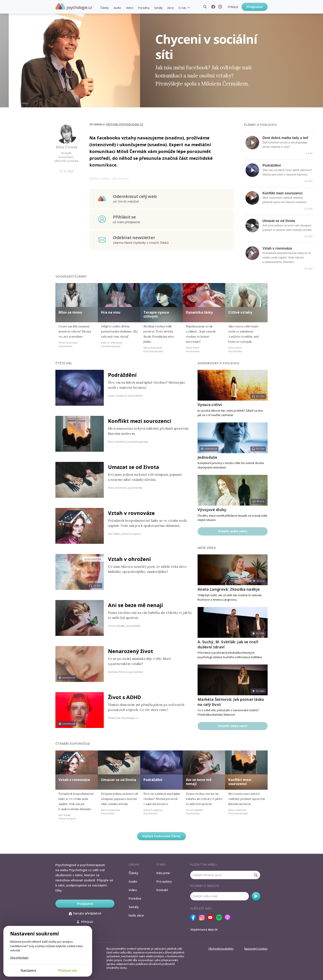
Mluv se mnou (70, 312)
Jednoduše (207, 457)
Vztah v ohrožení (129, 559)
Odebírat (256, 896)
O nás (182, 8)
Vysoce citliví (210, 405)
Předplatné (255, 7)
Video (130, 8)
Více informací (19, 958)
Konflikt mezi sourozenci (282, 193)
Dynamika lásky (199, 312)
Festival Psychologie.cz (125, 124)
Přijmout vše (67, 970)
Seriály (158, 8)
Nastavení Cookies (256, 949)
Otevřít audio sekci (233, 531)
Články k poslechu (260, 125)
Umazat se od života (279, 221)
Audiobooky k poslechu (218, 363)
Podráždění (272, 165)
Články (105, 8)
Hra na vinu (111, 312)
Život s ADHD (124, 697)
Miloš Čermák (67, 147)
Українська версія (204, 929)
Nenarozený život (131, 651)
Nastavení (28, 970)
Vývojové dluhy (212, 510)
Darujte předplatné (85, 913)
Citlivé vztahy (240, 312)
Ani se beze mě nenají (136, 605)
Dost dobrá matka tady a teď (285, 138)
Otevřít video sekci (233, 726)
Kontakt (162, 890)
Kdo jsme (163, 873)
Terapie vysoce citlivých (156, 314)
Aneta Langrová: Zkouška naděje (229, 589)
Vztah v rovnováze (277, 248)
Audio (117, 8)
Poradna (144, 8)
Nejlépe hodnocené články (161, 836)
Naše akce (136, 915)
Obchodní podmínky (221, 949)
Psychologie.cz (74, 7)
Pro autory (164, 881)
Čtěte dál (64, 363)
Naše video (207, 548)
